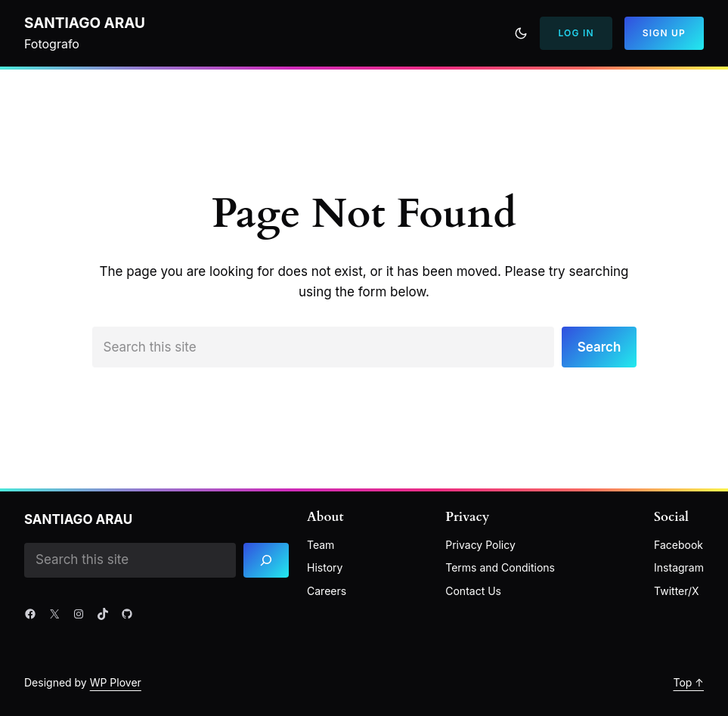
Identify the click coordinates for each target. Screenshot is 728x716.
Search (599, 347)
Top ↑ (688, 682)
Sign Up (664, 33)
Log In (576, 33)
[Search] (266, 561)
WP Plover (116, 682)
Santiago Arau (85, 23)
